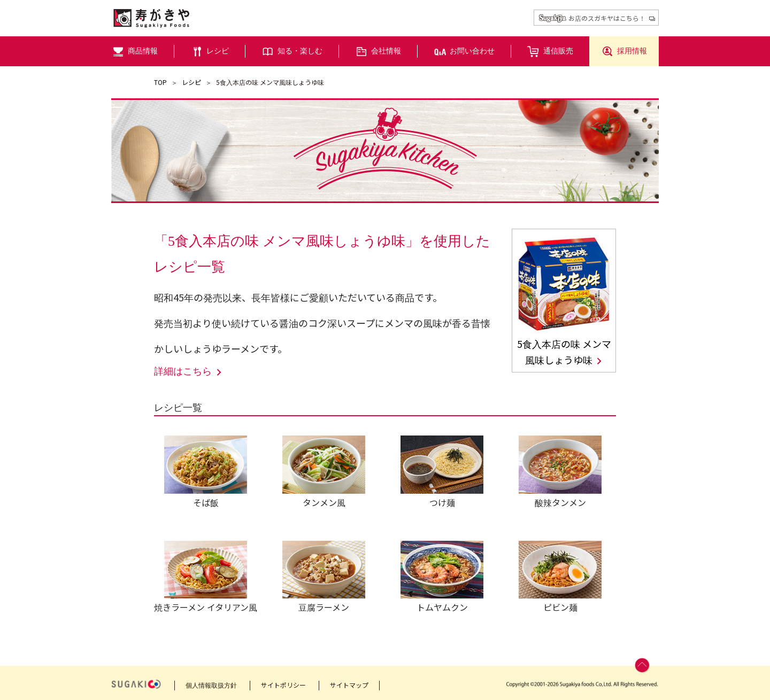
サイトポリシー (283, 685)
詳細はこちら (188, 372)
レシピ (191, 82)
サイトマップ (349, 685)
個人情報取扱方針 (211, 685)
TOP (160, 82)
